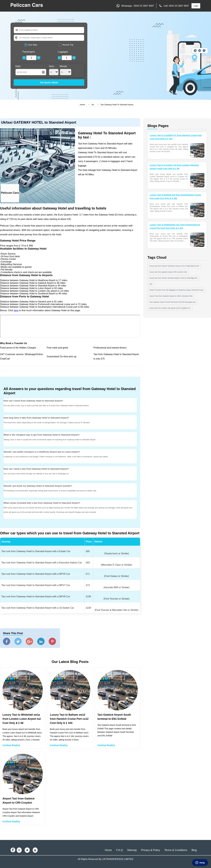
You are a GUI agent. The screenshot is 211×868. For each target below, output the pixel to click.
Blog (194, 850)
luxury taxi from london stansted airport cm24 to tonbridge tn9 (173, 278)
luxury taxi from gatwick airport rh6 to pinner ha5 (168, 272)
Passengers (29, 52)
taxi (151, 284)
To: (21, 38)
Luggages (63, 52)
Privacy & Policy (151, 850)
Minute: (66, 70)
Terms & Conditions (176, 850)
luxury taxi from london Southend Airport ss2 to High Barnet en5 (174, 266)
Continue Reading (11, 745)
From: (22, 30)
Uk (93, 105)
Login (196, 6)
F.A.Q (119, 850)
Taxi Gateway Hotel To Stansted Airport (117, 105)
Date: (18, 66)
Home (82, 105)
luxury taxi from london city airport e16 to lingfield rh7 (170, 308)
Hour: (54, 70)
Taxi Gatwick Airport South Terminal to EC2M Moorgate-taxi (173, 302)
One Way (33, 45)
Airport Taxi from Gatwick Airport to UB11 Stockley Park (171, 296)
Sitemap (132, 850)
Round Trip (68, 45)
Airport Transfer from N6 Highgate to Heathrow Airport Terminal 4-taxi (176, 290)
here (16, 310)
